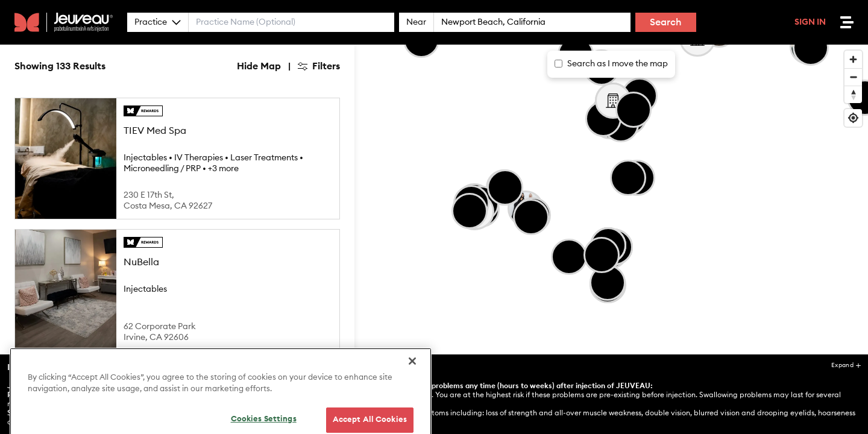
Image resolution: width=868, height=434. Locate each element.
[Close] (412, 389)
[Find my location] (853, 118)
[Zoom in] (853, 59)
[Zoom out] (853, 77)
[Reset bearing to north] (853, 94)
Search (666, 22)
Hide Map (259, 66)
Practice (158, 22)
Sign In (810, 22)
